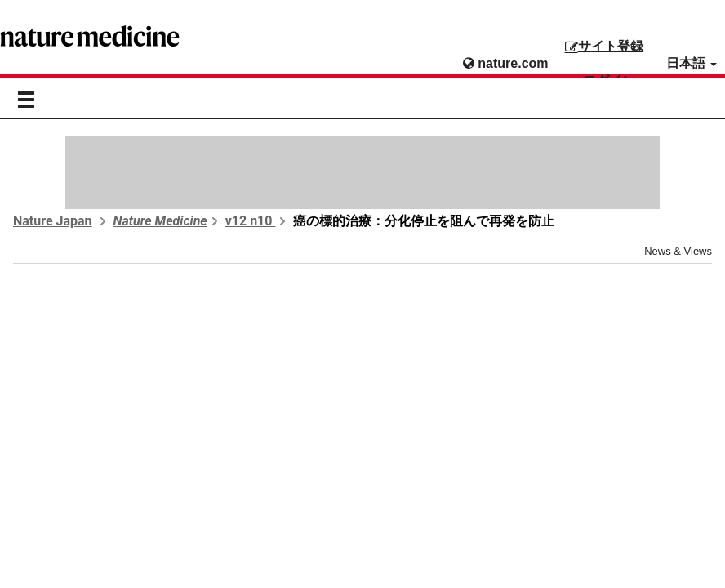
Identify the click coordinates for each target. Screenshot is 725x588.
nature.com (506, 63)
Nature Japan (53, 221)
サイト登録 (604, 46)
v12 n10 (251, 221)
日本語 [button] (692, 63)
